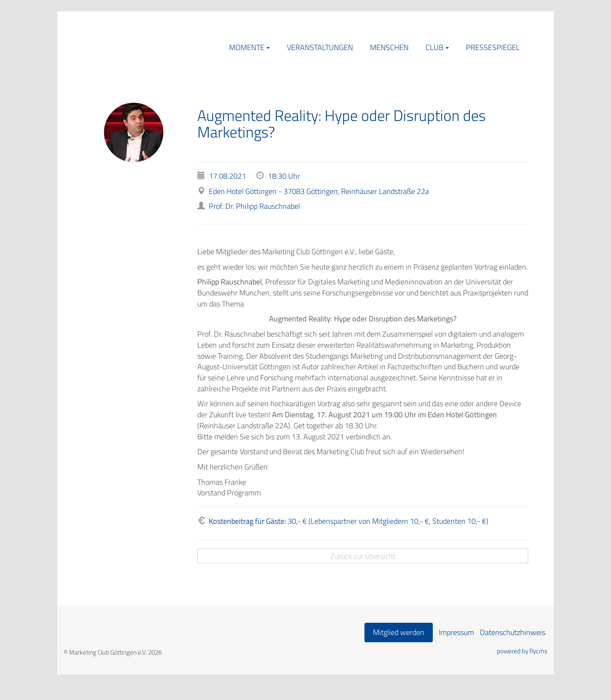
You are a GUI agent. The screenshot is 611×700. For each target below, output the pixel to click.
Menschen (389, 47)
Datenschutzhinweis (513, 632)
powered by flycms (522, 651)
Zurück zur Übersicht (363, 556)
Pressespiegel (493, 47)
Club (434, 47)
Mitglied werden (399, 632)
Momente (247, 47)
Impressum (456, 632)
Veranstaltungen (320, 47)
